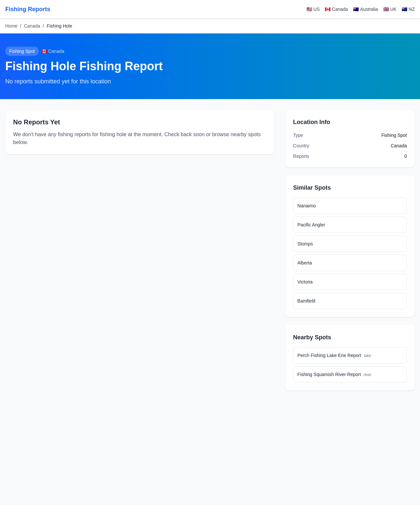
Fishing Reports (28, 9)
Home (11, 26)
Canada (32, 26)
